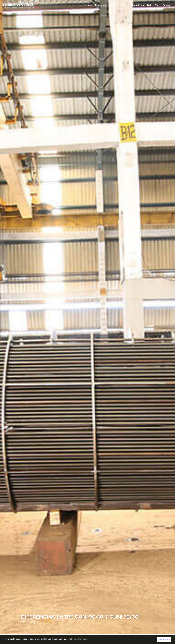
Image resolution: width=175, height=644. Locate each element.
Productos (101, 5)
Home (89, 5)
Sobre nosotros (119, 5)
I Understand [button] (164, 639)
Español (166, 5)
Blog (157, 5)
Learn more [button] (82, 639)
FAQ (149, 5)
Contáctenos (137, 5)
